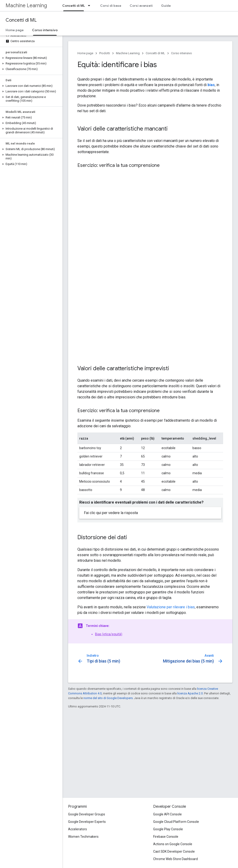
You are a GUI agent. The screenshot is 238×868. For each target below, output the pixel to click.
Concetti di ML (21, 20)
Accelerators (78, 829)
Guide (166, 6)
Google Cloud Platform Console (176, 822)
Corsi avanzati (141, 6)
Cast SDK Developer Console (174, 851)
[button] (30, 58)
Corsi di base (111, 6)
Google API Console (167, 814)
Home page (15, 30)
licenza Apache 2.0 (190, 693)
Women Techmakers (83, 837)
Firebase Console (166, 837)
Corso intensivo (182, 53)
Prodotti (105, 53)
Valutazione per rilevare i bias (171, 607)
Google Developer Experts (87, 822)
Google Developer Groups (87, 814)
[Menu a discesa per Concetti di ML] (90, 6)
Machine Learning (26, 5)
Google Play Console (168, 829)
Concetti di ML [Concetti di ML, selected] (74, 6)
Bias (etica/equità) (109, 634)
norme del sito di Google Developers (108, 698)
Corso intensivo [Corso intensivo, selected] (45, 30)
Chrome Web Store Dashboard (175, 859)
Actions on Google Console (173, 844)
